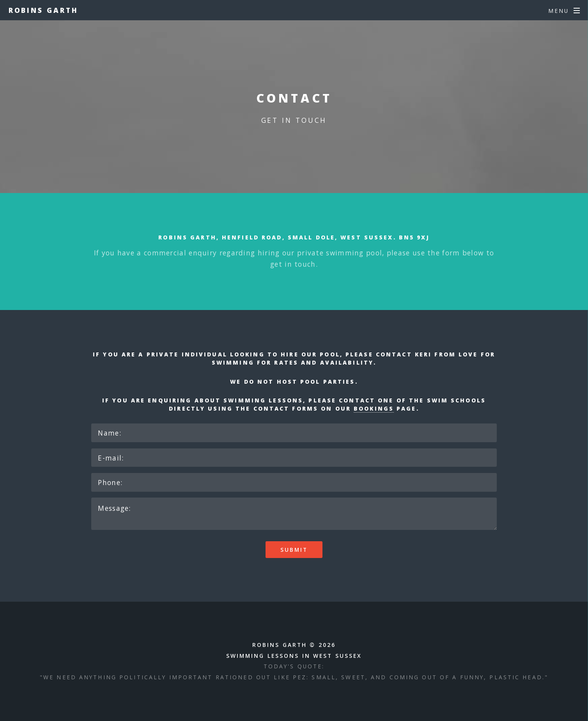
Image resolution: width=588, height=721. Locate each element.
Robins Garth (43, 10)
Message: (294, 514)
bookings (374, 408)
